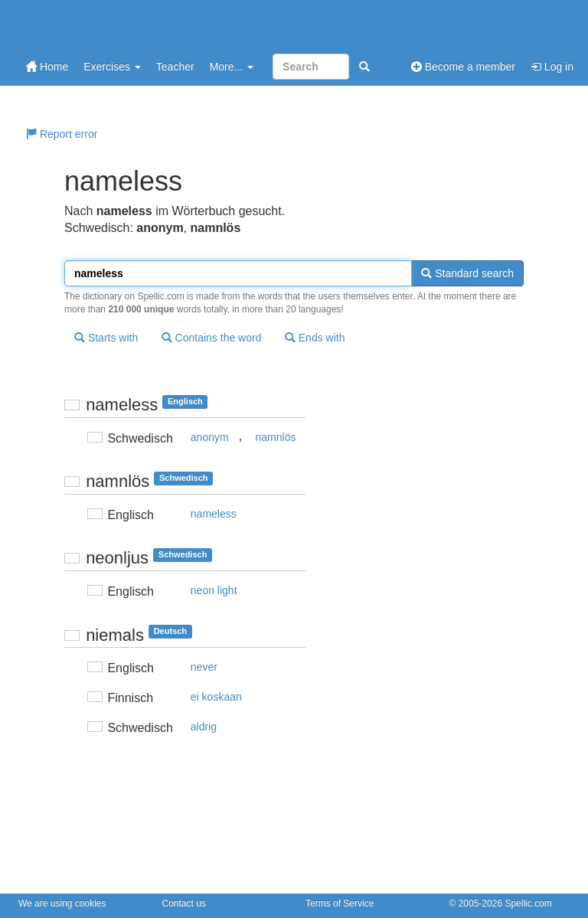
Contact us (184, 903)
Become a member (463, 67)
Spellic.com (528, 903)
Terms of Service (340, 903)
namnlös (276, 437)
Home (47, 67)
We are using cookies (62, 903)
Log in (552, 67)
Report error (62, 134)
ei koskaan (216, 697)
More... (232, 67)
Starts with (106, 338)
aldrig (204, 727)
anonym (210, 437)
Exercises (112, 67)
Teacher (175, 67)
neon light (214, 590)
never (204, 667)
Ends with (315, 338)
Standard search (467, 273)
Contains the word (212, 338)
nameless (214, 514)
